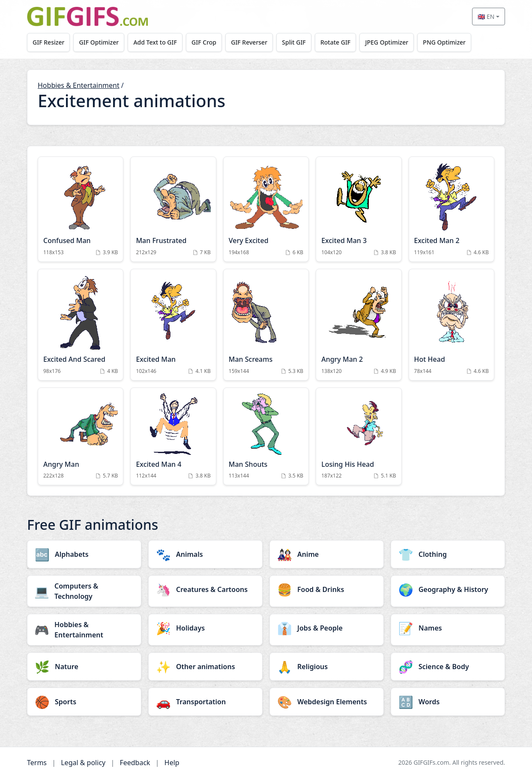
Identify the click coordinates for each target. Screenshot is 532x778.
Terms (37, 763)
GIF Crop (206, 42)
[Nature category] (84, 667)
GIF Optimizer (100, 42)
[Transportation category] (205, 702)
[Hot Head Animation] (451, 325)
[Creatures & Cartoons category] (205, 589)
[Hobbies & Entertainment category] (84, 630)
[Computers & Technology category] (84, 591)
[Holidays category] (205, 628)
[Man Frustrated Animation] (173, 209)
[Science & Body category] (448, 667)
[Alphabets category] (84, 554)
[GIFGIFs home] (87, 17)
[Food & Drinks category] (327, 589)
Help (172, 763)
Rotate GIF (339, 42)
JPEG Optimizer (391, 42)
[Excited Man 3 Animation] (359, 209)
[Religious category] (327, 667)
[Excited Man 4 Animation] (173, 437)
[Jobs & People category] (327, 628)
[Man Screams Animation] (266, 325)
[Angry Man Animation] (81, 437)
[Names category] (448, 628)
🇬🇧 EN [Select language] (486, 17)
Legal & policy (83, 763)
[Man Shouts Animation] (266, 437)
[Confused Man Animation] (81, 209)
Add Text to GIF (157, 42)
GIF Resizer (49, 42)
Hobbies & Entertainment (79, 85)
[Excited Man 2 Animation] (451, 209)
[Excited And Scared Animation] (81, 325)
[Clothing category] (448, 554)
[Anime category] (327, 554)
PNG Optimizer (449, 42)
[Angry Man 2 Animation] (359, 325)
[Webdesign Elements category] (327, 702)
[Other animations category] (205, 667)
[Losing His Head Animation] (359, 437)
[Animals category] (205, 554)
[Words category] (448, 702)
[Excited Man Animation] (173, 325)
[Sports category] (84, 702)
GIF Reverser (252, 42)
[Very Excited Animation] (266, 209)
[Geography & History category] (448, 589)
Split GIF (297, 42)
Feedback (135, 763)
